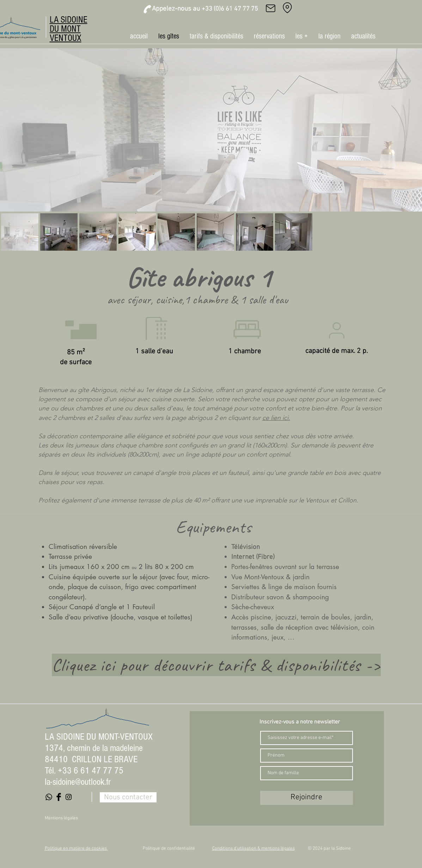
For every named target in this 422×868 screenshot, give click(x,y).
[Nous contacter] (128, 797)
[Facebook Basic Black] (59, 797)
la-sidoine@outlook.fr (78, 782)
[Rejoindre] (307, 798)
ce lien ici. (276, 418)
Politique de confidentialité (169, 849)
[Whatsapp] (49, 797)
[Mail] (271, 8)
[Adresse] (287, 8)
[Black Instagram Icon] (69, 797)
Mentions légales (61, 818)
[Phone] (147, 9)
